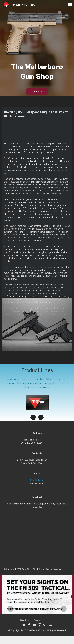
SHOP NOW (37, 91)
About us (24, 623)
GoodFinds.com (37, 499)
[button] (33, 420)
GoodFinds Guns (23, 5)
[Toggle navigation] (70, 4)
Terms (37, 623)
